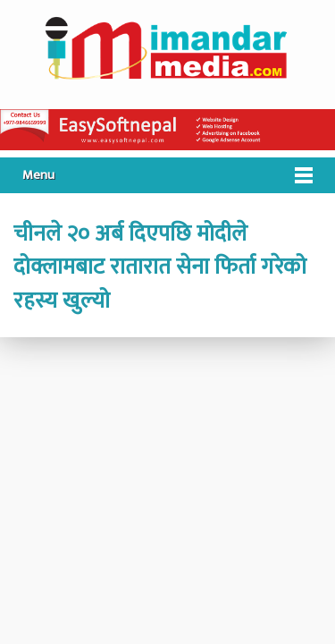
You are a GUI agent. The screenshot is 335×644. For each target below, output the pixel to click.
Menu (38, 175)
